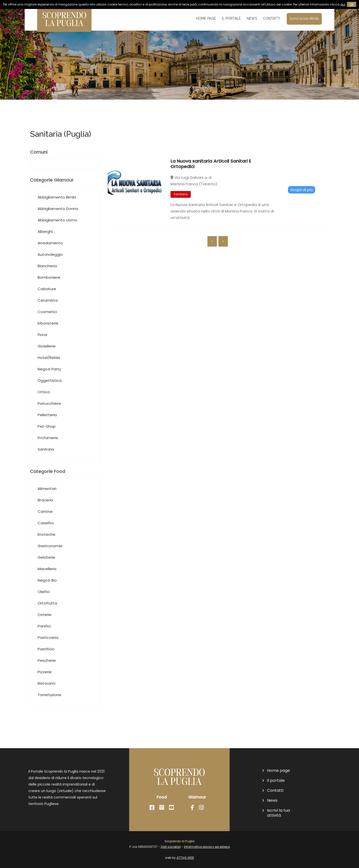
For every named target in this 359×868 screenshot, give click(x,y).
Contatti (271, 18)
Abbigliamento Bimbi (57, 208)
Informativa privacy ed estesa (207, 847)
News (252, 18)
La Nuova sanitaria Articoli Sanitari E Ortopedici (211, 174)
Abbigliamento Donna (58, 229)
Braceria (45, 520)
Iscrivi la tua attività (304, 18)
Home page (206, 18)
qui (343, 4)
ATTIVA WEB (185, 858)
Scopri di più (302, 200)
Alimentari (47, 499)
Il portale (231, 18)
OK (352, 4)
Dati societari (171, 847)
